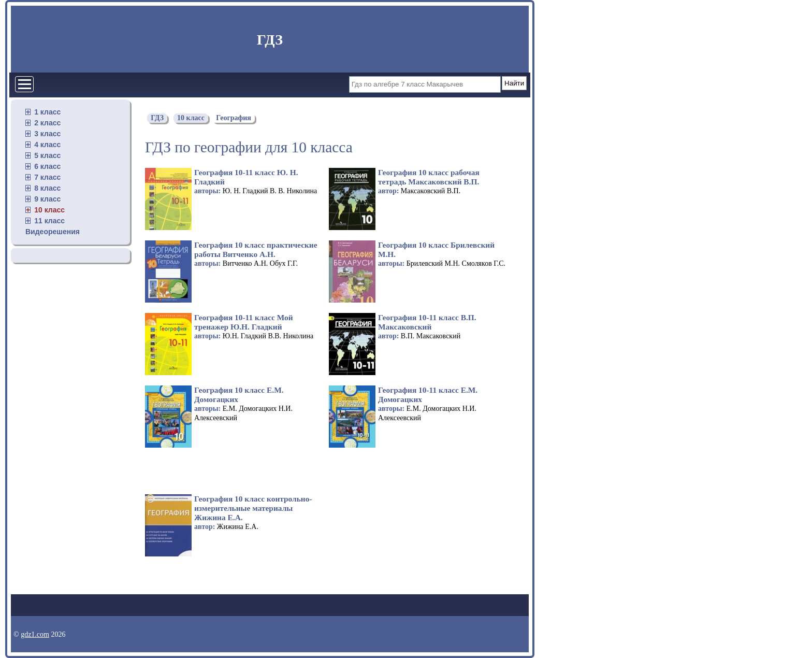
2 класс (47, 123)
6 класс (47, 166)
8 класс (47, 188)
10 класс (49, 210)
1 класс (47, 112)
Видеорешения (53, 232)
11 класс (49, 221)
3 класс (47, 134)
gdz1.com (35, 634)
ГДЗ (270, 40)
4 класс (47, 145)
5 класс (47, 155)
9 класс (47, 199)
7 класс (47, 177)
